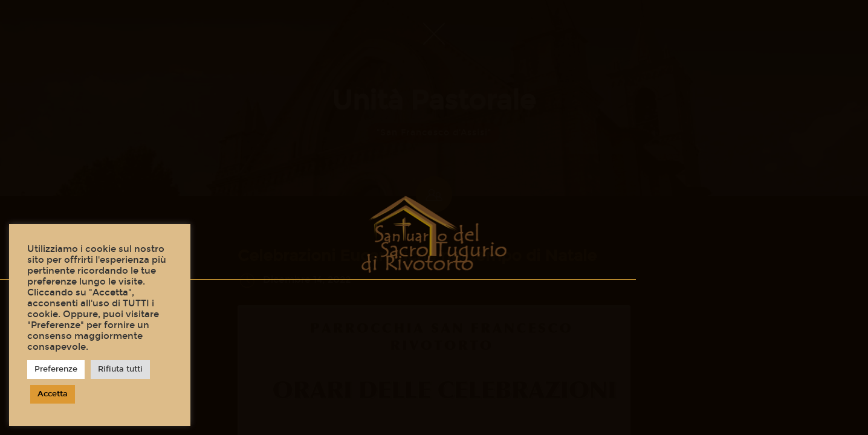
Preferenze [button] (56, 369)
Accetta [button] (53, 394)
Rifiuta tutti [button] (120, 369)
